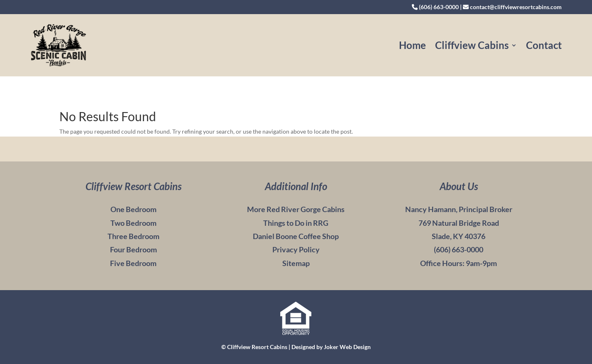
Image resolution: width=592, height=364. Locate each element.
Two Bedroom (133, 223)
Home (412, 45)
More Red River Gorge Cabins (296, 209)
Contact (544, 45)
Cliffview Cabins (472, 45)
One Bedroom (133, 209)
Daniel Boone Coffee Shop (296, 236)
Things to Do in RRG (296, 223)
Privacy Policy (296, 249)
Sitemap (296, 263)
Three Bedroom (133, 236)
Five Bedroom (133, 263)
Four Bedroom (133, 249)
